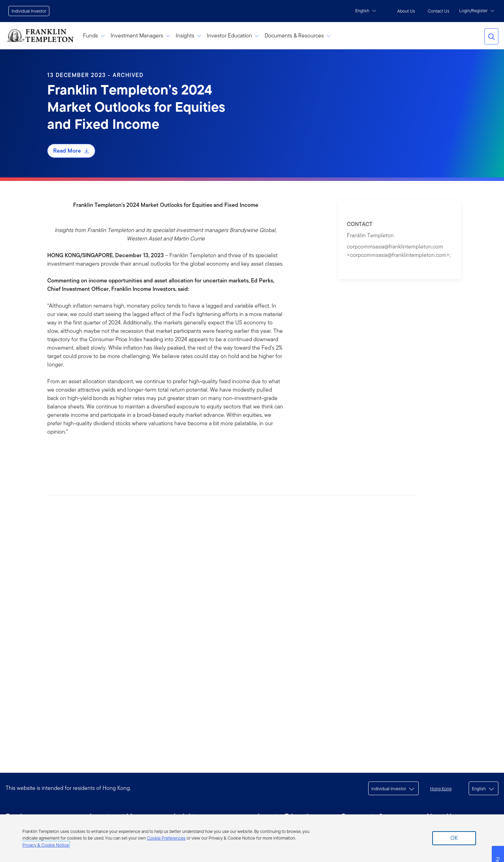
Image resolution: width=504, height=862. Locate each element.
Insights (188, 36)
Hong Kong (441, 789)
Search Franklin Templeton (491, 36)
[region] (252, 838)
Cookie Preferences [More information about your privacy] (166, 838)
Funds (94, 36)
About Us (406, 11)
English (366, 11)
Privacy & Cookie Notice (46, 845)
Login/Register (477, 11)
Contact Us (439, 11)
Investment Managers (140, 36)
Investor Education (233, 36)
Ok (454, 838)
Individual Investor (29, 11)
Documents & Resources (298, 36)
